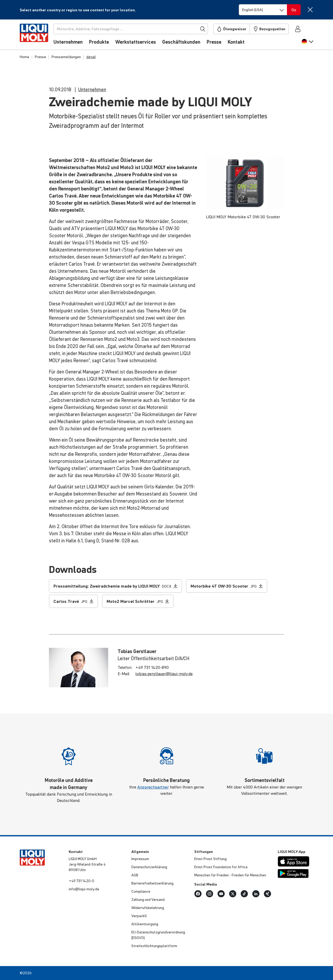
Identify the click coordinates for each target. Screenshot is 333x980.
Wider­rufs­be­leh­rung (148, 908)
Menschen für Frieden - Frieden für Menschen (230, 875)
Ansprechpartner (153, 787)
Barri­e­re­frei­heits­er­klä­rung (152, 883)
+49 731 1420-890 (152, 667)
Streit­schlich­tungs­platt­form (154, 946)
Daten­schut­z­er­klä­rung (149, 867)
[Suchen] (133, 29)
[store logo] (36, 36)
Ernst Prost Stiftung (210, 859)
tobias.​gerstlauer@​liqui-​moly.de (164, 674)
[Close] (310, 10)
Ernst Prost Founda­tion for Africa (221, 867)
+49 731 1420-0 (81, 881)
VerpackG (139, 916)
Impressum (140, 859)
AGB (135, 875)
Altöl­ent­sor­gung (145, 924)
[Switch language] (263, 10)
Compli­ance (141, 891)
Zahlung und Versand (148, 900)
